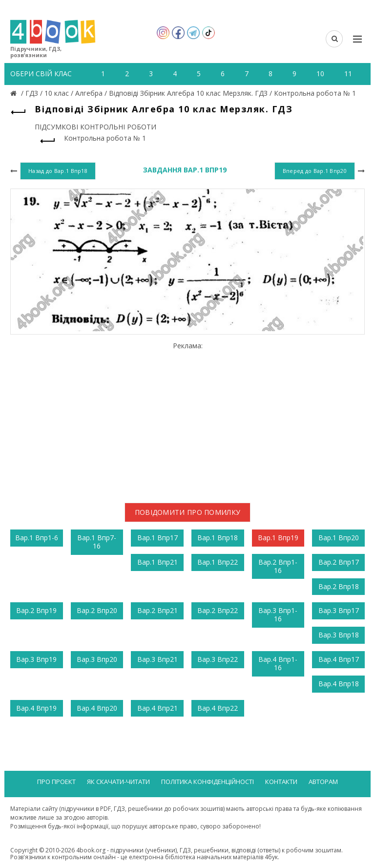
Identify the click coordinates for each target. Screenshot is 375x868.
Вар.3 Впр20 (97, 659)
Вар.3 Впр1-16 (278, 614)
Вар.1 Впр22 (218, 562)
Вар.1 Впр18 (218, 538)
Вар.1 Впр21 (157, 562)
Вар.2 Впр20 (97, 610)
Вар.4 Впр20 (97, 708)
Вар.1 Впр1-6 (37, 538)
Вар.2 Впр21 (157, 610)
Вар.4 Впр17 (339, 659)
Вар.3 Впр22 (218, 659)
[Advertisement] (187, 419)
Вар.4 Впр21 (157, 708)
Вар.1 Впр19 (278, 538)
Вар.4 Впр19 (36, 708)
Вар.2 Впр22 (218, 610)
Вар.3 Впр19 (36, 659)
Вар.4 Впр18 (339, 684)
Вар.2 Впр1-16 (278, 566)
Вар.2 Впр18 (339, 586)
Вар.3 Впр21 (157, 659)
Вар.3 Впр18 (339, 635)
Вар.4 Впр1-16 (278, 663)
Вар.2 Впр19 (36, 610)
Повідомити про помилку (188, 512)
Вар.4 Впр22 (218, 708)
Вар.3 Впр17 (339, 610)
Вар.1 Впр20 (339, 538)
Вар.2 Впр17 (339, 562)
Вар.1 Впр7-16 (97, 542)
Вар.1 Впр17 (157, 538)
